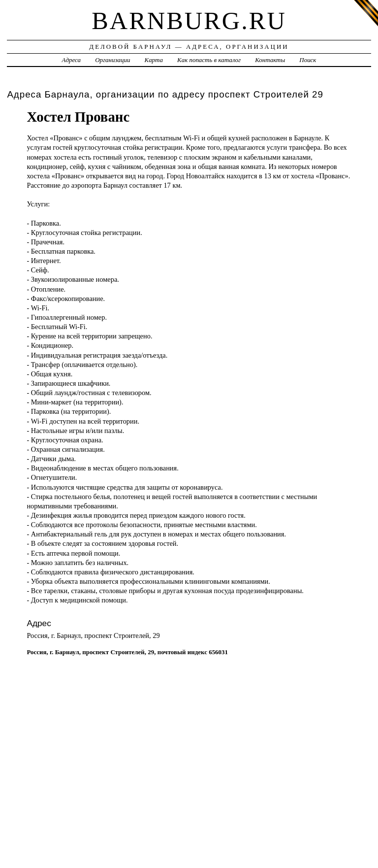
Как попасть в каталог (209, 60)
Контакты (270, 60)
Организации (112, 60)
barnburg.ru (189, 21)
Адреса (71, 60)
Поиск (308, 60)
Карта (154, 60)
